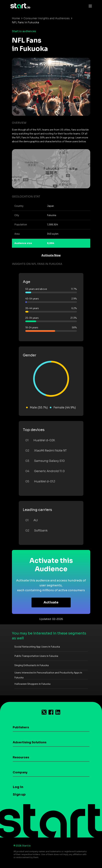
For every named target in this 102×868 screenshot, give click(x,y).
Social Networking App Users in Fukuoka (37, 647)
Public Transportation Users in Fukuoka (36, 656)
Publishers (21, 727)
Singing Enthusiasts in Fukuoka (31, 665)
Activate (51, 602)
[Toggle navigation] (89, 6)
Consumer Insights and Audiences (47, 18)
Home (16, 18)
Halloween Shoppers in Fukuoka (32, 684)
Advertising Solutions (30, 742)
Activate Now (51, 255)
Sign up (19, 794)
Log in (18, 787)
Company (20, 772)
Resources (21, 757)
